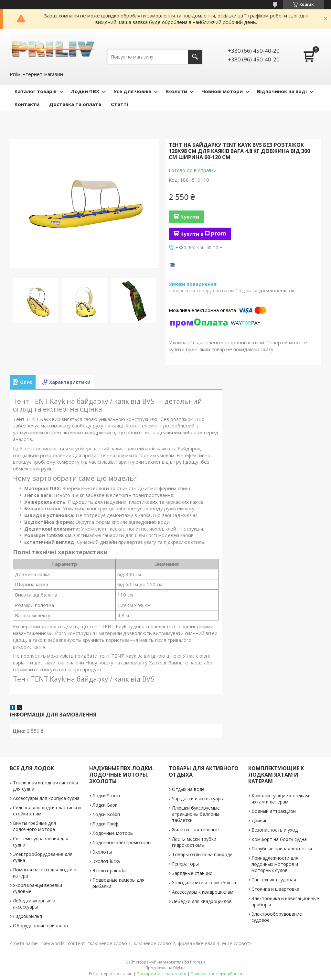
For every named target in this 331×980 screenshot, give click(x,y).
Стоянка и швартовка (275, 889)
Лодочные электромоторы (122, 842)
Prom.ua (198, 962)
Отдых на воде (188, 789)
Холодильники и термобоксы (204, 883)
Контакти (27, 104)
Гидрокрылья (27, 916)
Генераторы (185, 864)
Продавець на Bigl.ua (165, 968)
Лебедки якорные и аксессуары (34, 904)
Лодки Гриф (105, 824)
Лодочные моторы (113, 833)
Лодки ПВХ (85, 91)
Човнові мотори (222, 91)
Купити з (203, 234)
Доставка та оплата (75, 104)
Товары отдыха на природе (202, 854)
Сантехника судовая (274, 880)
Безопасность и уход (275, 830)
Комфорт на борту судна (279, 839)
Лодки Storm (106, 796)
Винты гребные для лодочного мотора (34, 826)
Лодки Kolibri (106, 814)
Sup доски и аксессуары (198, 798)
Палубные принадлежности (282, 849)
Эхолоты (102, 852)
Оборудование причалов (40, 926)
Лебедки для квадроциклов (202, 901)
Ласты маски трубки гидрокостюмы (194, 842)
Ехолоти (176, 91)
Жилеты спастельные (195, 829)
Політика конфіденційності (216, 974)
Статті (119, 104)
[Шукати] (195, 57)
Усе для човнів (132, 91)
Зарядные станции (192, 873)
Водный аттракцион (274, 811)
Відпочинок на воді (282, 91)
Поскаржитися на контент (162, 974)
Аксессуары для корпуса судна (46, 798)
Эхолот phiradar (110, 871)
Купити (190, 217)
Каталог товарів (36, 91)
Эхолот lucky (106, 861)
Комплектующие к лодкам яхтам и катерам (280, 799)
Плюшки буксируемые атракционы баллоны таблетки (196, 814)
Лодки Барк (105, 805)
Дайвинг (261, 820)
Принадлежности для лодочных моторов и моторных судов (275, 864)
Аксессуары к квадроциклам (203, 892)
